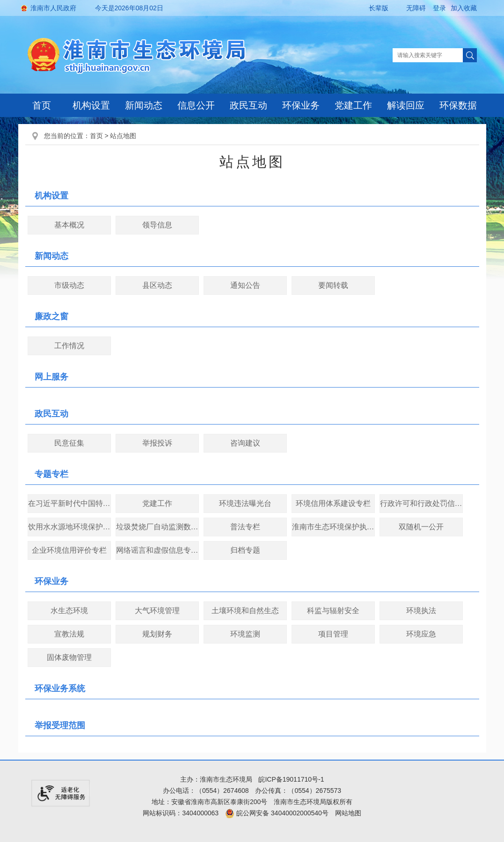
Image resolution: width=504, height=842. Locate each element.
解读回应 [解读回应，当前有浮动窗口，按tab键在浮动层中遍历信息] (406, 105)
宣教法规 (69, 634)
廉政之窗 (51, 316)
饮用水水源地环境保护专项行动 (69, 527)
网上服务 (51, 377)
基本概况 (69, 225)
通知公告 (245, 285)
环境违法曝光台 (245, 503)
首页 (42, 105)
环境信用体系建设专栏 (333, 503)
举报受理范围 (60, 725)
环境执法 (421, 611)
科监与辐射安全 (333, 611)
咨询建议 (245, 443)
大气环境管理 (157, 611)
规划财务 (157, 634)
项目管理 (333, 634)
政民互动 (248, 105)
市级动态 (69, 285)
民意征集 (69, 443)
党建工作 (353, 105)
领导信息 (157, 225)
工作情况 (69, 346)
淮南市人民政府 (53, 8)
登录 (439, 8)
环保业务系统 (60, 688)
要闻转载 (333, 285)
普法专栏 (245, 527)
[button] (371, 8)
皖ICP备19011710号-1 (291, 779)
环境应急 (421, 634)
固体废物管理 (69, 657)
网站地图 (348, 813)
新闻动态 (144, 105)
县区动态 (157, 285)
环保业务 (301, 105)
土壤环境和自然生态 (245, 611)
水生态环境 (69, 611)
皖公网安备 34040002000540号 (277, 813)
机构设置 (91, 105)
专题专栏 (51, 474)
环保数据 (458, 105)
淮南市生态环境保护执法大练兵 (333, 527)
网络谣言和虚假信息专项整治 (157, 550)
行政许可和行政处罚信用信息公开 (421, 503)
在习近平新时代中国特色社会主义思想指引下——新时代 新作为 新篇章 (69, 503)
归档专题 (245, 550)
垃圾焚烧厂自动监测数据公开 (157, 527)
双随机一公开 (421, 527)
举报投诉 (157, 443)
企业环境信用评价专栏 (69, 550)
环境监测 (245, 634)
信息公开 (196, 105)
